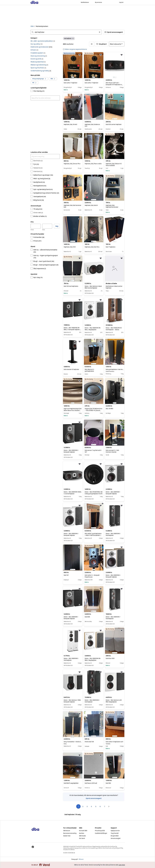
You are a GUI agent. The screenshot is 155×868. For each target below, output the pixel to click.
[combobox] (66, 32)
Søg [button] (57, 226)
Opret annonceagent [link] (94, 798)
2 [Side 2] (83, 806)
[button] (114, 32)
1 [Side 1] (78, 806)
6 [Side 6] (100, 806)
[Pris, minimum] (36, 226)
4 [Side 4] (91, 806)
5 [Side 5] (96, 806)
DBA (32, 26)
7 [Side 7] (105, 806)
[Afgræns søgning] (45, 156)
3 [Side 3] (87, 806)
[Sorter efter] (117, 44)
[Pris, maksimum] (47, 226)
